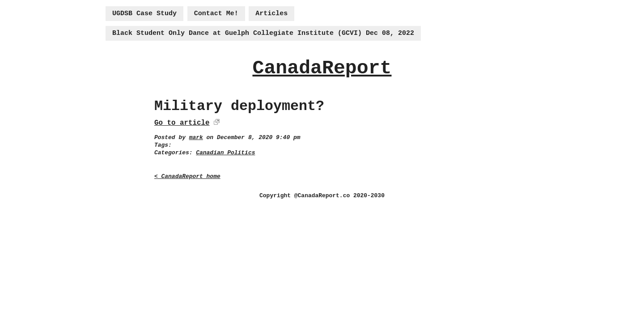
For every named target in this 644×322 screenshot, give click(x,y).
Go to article (182, 123)
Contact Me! (216, 14)
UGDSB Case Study (144, 14)
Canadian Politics (225, 153)
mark (196, 138)
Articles (271, 14)
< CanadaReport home (187, 176)
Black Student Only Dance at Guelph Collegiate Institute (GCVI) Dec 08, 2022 (263, 33)
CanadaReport (322, 68)
